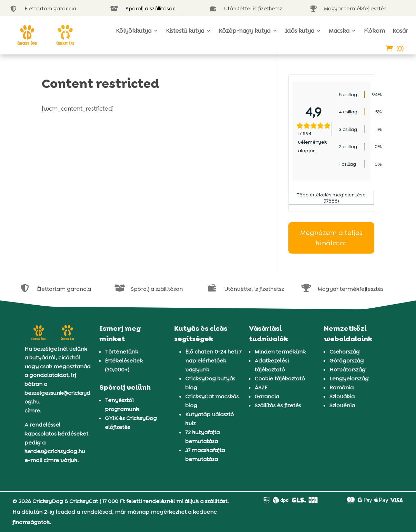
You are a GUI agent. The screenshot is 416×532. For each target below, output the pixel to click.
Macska (339, 31)
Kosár (400, 31)
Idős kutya (300, 31)
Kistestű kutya (185, 31)
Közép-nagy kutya (245, 31)
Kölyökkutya (134, 31)
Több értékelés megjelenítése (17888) (331, 198)
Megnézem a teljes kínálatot (331, 238)
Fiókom (374, 31)
